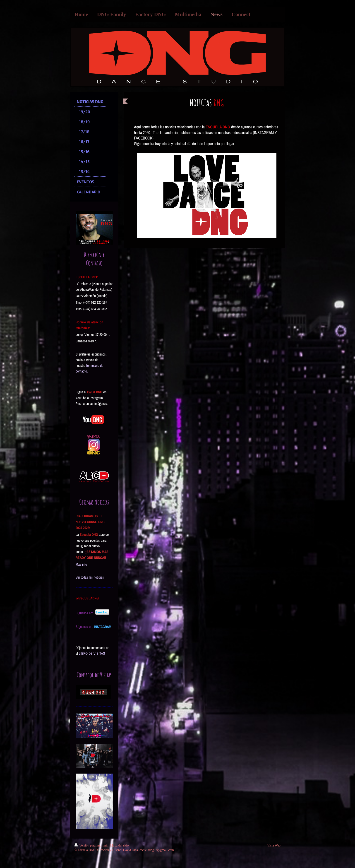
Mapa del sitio (120, 845)
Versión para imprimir (92, 845)
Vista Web (274, 845)
